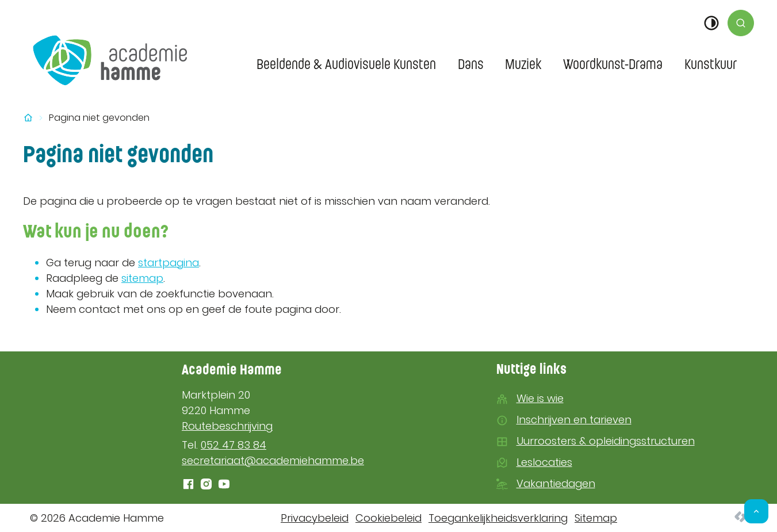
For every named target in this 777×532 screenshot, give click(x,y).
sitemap (142, 278)
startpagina (169, 263)
